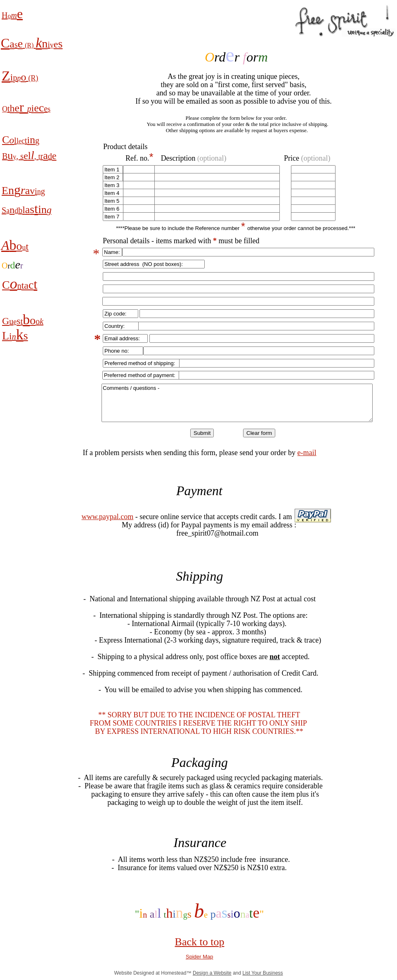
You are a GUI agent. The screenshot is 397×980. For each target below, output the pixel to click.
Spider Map (199, 957)
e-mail (307, 453)
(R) (29, 45)
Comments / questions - (237, 403)
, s (20, 156)
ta (25, 285)
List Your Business (263, 973)
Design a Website (212, 973)
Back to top (200, 942)
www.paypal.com (107, 517)
